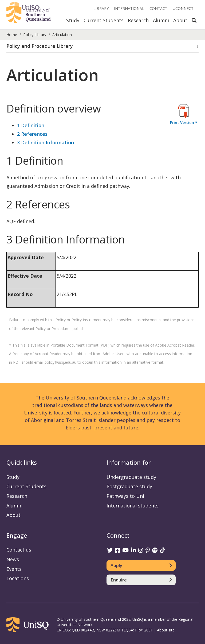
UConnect (183, 8)
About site (166, 630)
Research (138, 20)
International (129, 8)
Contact (158, 8)
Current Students (104, 20)
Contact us (19, 550)
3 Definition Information (46, 142)
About (180, 20)
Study (73, 20)
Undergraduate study (131, 477)
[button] (102, 46)
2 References (32, 134)
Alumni (161, 20)
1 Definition (31, 125)
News (13, 559)
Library (101, 8)
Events (14, 569)
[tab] (102, 46)
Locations (18, 578)
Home (12, 35)
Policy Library (35, 35)
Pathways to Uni (125, 496)
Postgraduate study (129, 486)
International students (133, 506)
